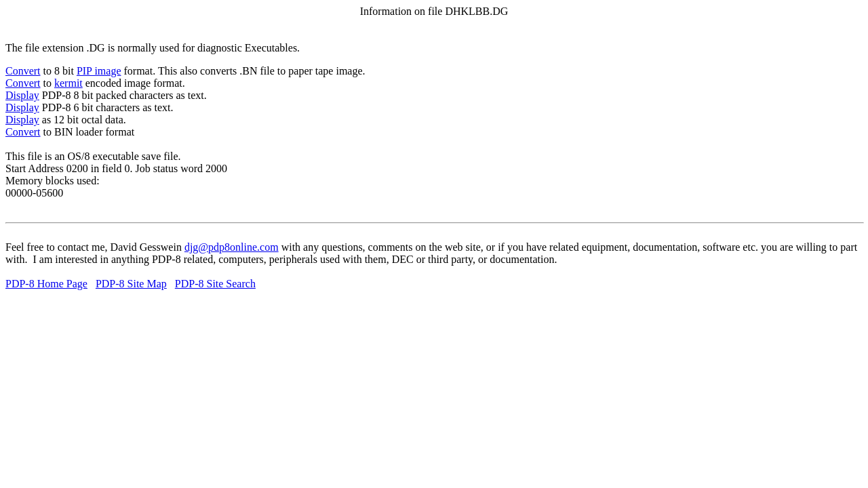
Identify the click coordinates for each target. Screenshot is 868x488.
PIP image (99, 71)
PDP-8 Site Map (131, 284)
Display (22, 95)
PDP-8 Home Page (46, 284)
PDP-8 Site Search (215, 284)
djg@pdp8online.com (232, 247)
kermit (68, 83)
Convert (23, 71)
